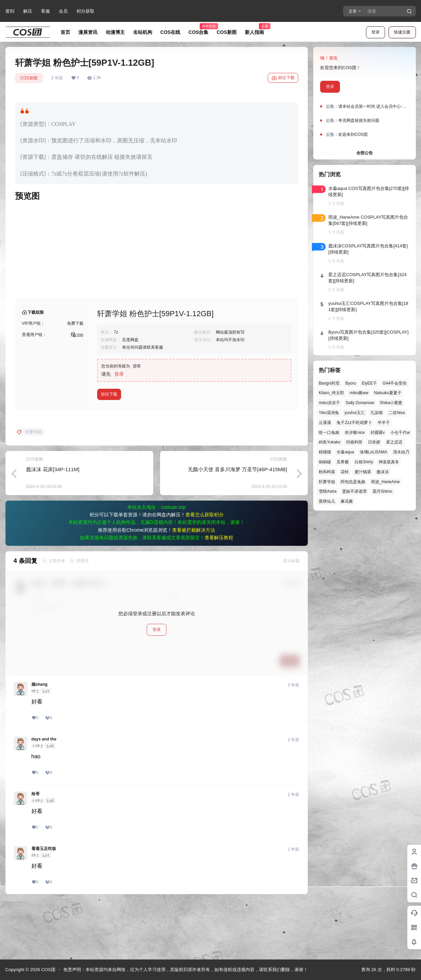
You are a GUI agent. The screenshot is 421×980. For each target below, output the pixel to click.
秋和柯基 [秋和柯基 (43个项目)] (327, 472)
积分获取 (85, 11)
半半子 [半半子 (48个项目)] (384, 423)
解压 (28, 11)
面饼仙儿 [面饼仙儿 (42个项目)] (327, 501)
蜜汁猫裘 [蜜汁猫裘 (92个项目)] (363, 472)
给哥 (36, 849)
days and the (44, 794)
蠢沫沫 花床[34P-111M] (53, 524)
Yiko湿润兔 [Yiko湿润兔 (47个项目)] (329, 413)
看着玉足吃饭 (44, 904)
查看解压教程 (219, 593)
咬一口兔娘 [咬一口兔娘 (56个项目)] (329, 433)
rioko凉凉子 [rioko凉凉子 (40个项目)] (329, 403)
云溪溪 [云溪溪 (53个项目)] (325, 423)
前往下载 (283, 78)
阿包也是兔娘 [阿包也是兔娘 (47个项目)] (353, 482)
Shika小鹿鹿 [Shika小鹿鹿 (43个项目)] (391, 403)
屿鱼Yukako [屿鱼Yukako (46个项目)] (330, 442)
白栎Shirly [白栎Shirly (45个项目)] (364, 462)
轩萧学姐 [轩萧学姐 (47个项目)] (327, 482)
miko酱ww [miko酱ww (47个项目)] (359, 393)
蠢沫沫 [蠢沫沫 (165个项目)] (383, 472)
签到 (10, 11)
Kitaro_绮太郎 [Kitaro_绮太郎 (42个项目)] (331, 393)
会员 (63, 11)
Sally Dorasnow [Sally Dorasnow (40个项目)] (360, 403)
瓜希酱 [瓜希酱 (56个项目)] (343, 462)
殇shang (40, 739)
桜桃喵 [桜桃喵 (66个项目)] (325, 452)
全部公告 (365, 153)
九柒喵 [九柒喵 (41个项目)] (377, 413)
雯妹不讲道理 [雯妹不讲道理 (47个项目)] (354, 491)
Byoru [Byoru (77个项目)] (350, 383)
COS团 (48, 970)
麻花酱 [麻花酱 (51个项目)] (347, 501)
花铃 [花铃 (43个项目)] (345, 472)
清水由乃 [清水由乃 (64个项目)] (401, 452)
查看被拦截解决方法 (194, 585)
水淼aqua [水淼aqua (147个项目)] (345, 452)
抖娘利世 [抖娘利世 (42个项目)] (354, 442)
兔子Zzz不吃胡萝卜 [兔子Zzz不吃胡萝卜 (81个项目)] (354, 423)
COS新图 (29, 78)
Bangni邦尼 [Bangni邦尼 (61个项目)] (329, 383)
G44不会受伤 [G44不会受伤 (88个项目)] (394, 383)
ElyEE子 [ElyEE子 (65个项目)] (369, 383)
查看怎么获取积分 (205, 570)
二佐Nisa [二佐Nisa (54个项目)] (396, 413)
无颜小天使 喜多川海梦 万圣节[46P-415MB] (238, 524)
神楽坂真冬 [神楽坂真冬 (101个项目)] (389, 462)
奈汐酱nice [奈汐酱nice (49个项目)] (355, 433)
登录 (376, 32)
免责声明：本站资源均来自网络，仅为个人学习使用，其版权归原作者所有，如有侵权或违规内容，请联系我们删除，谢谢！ (186, 970)
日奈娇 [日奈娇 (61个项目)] (374, 442)
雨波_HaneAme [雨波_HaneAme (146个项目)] (385, 482)
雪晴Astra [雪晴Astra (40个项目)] (328, 491)
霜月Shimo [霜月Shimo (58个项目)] (382, 491)
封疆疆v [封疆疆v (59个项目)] (377, 433)
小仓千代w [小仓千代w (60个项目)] (400, 433)
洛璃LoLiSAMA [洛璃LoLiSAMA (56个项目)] (373, 452)
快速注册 (402, 32)
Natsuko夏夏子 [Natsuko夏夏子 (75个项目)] (387, 393)
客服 (45, 11)
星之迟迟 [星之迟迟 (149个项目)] (394, 442)
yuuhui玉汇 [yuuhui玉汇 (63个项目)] (354, 413)
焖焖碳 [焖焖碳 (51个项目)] (325, 462)
